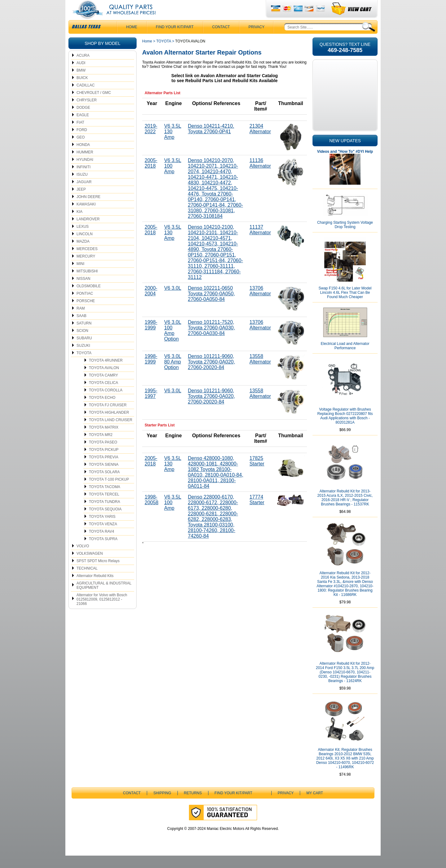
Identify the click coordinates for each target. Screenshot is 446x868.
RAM (81, 321)
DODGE (83, 120)
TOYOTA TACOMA (105, 499)
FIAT (80, 135)
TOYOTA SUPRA (103, 551)
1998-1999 (151, 337)
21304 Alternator (260, 141)
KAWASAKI (86, 217)
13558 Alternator (260, 371)
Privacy (256, 39)
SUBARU (84, 350)
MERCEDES (87, 261)
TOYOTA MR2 (101, 447)
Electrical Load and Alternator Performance (345, 358)
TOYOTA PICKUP (104, 462)
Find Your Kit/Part (175, 39)
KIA (79, 224)
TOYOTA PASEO (103, 455)
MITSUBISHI (87, 284)
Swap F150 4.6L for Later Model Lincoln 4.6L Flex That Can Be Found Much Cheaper (345, 305)
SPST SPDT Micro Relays (98, 573)
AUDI (81, 75)
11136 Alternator (260, 176)
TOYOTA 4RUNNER (106, 373)
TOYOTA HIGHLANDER (109, 425)
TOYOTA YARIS (102, 529)
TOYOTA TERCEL (104, 507)
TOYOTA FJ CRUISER (108, 417)
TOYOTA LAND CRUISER (111, 432)
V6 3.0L (173, 300)
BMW (81, 83)
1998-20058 (152, 512)
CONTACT (221, 39)
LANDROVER (88, 231)
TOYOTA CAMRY (103, 388)
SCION (82, 343)
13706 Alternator (260, 303)
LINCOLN (85, 246)
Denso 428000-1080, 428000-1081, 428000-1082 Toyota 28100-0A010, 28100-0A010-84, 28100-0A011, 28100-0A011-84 (216, 485)
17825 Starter (257, 473)
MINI (80, 276)
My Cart (315, 805)
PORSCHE (86, 313)
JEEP (81, 202)
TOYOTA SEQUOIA (105, 522)
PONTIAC (85, 306)
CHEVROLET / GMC (94, 105)
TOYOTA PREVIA (104, 469)
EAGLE (83, 127)
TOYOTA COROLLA (106, 403)
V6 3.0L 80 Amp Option (173, 374)
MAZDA (83, 254)
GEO (81, 150)
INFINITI (83, 179)
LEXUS (83, 239)
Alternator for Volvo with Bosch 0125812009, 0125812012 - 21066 (102, 612)
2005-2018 (151, 176)
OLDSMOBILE (89, 298)
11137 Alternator (260, 242)
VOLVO (83, 558)
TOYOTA (84, 365)
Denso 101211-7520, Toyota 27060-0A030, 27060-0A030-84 (212, 340)
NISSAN (83, 291)
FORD (82, 142)
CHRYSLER (87, 112)
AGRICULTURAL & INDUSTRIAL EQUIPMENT (104, 598)
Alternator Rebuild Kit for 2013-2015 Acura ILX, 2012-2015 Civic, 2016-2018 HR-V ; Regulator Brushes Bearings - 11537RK (345, 510)
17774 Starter (257, 512)
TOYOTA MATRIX (104, 440)
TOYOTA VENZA (103, 536)
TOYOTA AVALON (104, 380)
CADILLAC (86, 98)
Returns (193, 805)
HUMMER (85, 165)
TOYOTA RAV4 (101, 544)
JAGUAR (84, 194)
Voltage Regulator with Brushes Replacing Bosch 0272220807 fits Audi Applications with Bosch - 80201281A (345, 428)
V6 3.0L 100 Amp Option (173, 343)
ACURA (83, 68)
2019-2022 (151, 141)
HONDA (83, 157)
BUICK (82, 90)
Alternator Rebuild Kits (95, 588)
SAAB (81, 328)
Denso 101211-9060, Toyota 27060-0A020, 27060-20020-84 (212, 374)
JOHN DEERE (88, 209)
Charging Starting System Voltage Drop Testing (345, 237)
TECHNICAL (87, 581)
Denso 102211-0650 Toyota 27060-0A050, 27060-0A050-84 (212, 306)
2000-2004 (151, 303)
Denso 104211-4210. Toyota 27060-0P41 (211, 141)
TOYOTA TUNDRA (105, 514)
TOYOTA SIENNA (104, 477)
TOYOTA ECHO (102, 410)
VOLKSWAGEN (90, 566)
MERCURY (86, 269)
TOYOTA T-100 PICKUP (109, 492)
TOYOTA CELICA (103, 395)
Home (147, 54)
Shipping (162, 805)
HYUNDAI (85, 172)
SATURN (84, 336)
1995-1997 (151, 406)
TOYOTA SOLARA (104, 484)
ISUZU (82, 187)
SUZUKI (83, 358)
